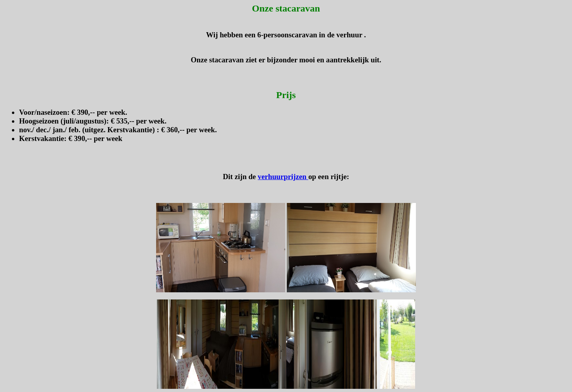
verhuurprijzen (283, 177)
